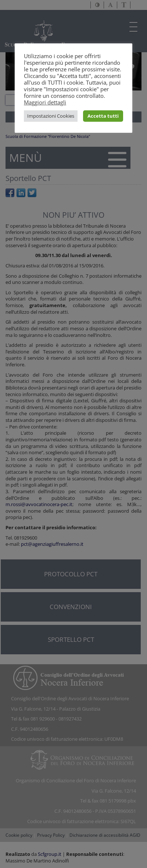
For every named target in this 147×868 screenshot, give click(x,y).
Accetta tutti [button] (103, 116)
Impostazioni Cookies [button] (51, 116)
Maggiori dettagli (45, 102)
